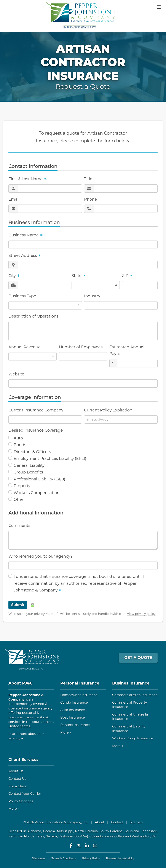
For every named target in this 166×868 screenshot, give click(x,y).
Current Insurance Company (36, 410)
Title (88, 179)
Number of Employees (81, 347)
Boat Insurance (73, 717)
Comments (19, 526)
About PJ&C (21, 683)
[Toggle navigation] (159, 7)
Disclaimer (39, 858)
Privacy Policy (91, 858)
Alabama (34, 831)
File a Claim (18, 786)
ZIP (127, 276)
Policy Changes (21, 801)
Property (22, 486)
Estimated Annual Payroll (127, 350)
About (100, 822)
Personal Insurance (80, 683)
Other (19, 500)
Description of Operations (33, 316)
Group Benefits (28, 472)
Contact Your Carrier (25, 793)
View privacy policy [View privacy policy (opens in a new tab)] (141, 614)
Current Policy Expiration (108, 410)
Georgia (49, 831)
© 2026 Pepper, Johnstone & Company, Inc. (56, 822)
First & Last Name (28, 179)
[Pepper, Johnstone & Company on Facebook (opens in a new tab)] (71, 846)
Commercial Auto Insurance (135, 695)
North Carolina (86, 831)
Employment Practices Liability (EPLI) (50, 459)
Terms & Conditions (64, 858)
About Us (16, 771)
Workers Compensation (37, 493)
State (79, 276)
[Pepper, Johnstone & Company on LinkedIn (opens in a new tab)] (87, 846)
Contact (117, 822)
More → (66, 732)
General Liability (29, 465)
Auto (18, 438)
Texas (40, 836)
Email (14, 199)
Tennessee (149, 831)
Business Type (22, 296)
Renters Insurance (75, 725)
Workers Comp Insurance (133, 738)
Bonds (20, 445)
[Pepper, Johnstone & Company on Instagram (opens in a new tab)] (95, 846)
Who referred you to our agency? (41, 556)
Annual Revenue (25, 347)
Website (16, 374)
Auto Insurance (73, 710)
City (14, 276)
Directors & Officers (32, 452)
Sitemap (136, 822)
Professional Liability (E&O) (39, 479)
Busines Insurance (131, 683)
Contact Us (17, 779)
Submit (18, 605)
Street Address (25, 255)
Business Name (26, 235)
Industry (92, 296)
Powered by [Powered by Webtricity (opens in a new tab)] (120, 858)
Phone (90, 199)
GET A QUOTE (138, 658)
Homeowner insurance (79, 695)
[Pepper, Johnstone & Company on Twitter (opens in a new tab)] (79, 846)
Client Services (23, 760)
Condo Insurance (74, 702)
